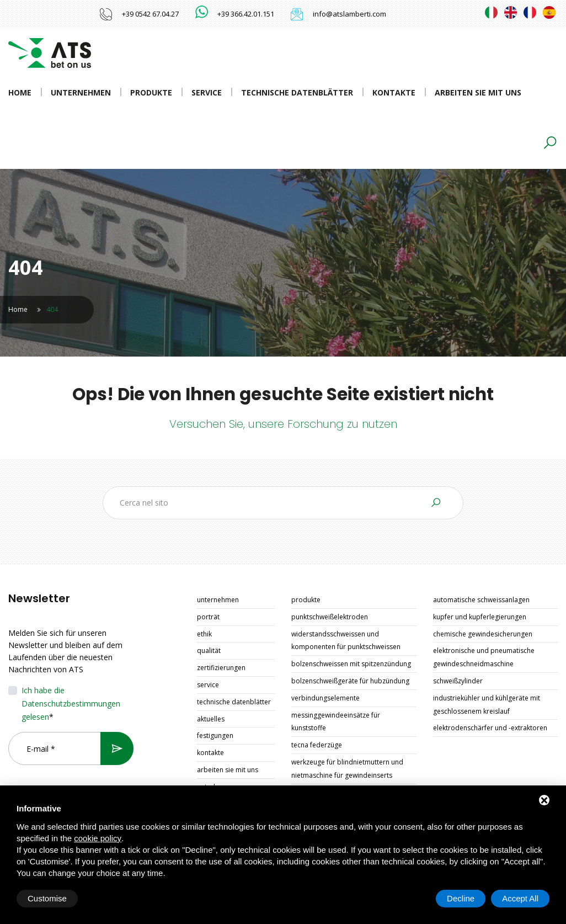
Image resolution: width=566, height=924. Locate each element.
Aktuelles (211, 719)
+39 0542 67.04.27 (150, 14)
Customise (47, 898)
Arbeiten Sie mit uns (478, 92)
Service (207, 92)
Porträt (208, 617)
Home (20, 92)
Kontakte (394, 92)
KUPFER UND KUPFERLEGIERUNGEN (480, 617)
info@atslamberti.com (349, 14)
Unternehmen (81, 92)
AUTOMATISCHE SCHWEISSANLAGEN (481, 600)
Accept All (520, 898)
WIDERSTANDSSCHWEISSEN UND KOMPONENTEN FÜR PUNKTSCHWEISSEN (346, 641)
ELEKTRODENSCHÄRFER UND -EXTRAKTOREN (490, 728)
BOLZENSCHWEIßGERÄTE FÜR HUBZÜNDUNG (350, 681)
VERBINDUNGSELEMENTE (325, 698)
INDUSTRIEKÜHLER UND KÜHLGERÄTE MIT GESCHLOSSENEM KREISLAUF (487, 705)
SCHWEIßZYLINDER (458, 681)
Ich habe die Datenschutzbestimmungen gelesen (71, 703)
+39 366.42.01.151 (246, 14)
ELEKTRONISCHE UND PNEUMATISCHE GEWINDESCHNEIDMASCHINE (484, 657)
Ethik (204, 634)
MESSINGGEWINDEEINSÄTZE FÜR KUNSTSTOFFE (336, 722)
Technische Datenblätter (297, 92)
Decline (461, 898)
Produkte (151, 92)
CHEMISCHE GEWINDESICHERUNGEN (483, 634)
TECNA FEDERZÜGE (317, 745)
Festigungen (215, 736)
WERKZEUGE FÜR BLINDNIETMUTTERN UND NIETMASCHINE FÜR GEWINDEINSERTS (347, 769)
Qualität (209, 650)
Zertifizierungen (221, 668)
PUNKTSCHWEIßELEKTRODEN (330, 617)
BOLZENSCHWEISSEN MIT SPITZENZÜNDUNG (351, 664)
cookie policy (98, 838)
